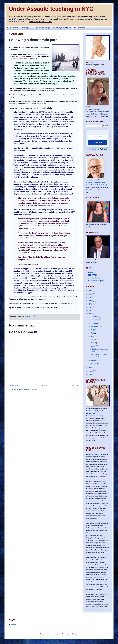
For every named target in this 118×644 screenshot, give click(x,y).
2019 (91, 304)
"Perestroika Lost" (40, 54)
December (95, 317)
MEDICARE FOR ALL (19, 22)
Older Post (75, 385)
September (95, 326)
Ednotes (91, 272)
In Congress (27, 28)
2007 (91, 374)
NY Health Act (79, 28)
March (93, 346)
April (93, 343)
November (95, 320)
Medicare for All (13, 28)
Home (45, 385)
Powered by (98, 149)
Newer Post (14, 385)
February (94, 360)
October (94, 323)
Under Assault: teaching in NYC (51, 9)
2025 (91, 291)
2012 (91, 307)
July (93, 333)
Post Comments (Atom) (28, 389)
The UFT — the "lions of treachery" (99, 355)
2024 (91, 294)
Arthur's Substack (95, 278)
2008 (91, 371)
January (94, 364)
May (93, 340)
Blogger (75, 634)
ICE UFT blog (93, 275)
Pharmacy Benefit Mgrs (62, 28)
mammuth (58, 634)
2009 (91, 368)
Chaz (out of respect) (96, 281)
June (93, 336)
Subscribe (98, 142)
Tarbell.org (103, 185)
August (94, 330)
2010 (91, 314)
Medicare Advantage (42, 28)
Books (88, 187)
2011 (91, 310)
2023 (91, 297)
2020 (91, 301)
